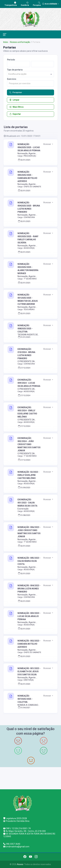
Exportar (15, 114)
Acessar (48, 144)
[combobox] (30, 74)
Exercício (12, 79)
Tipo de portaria (15, 70)
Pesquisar (16, 92)
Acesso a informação (20, 42)
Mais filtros (17, 107)
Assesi (20, 864)
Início (6, 42)
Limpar (14, 100)
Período (11, 60)
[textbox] (30, 74)
